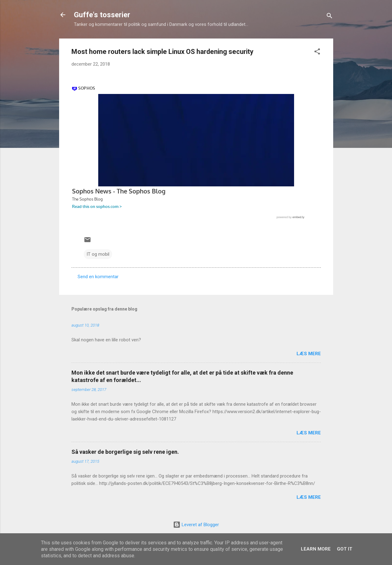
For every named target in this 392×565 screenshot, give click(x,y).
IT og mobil (98, 254)
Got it (345, 549)
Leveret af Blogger (196, 525)
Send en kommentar (98, 277)
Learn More (316, 549)
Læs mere (309, 354)
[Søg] (329, 17)
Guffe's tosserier (102, 15)
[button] (317, 53)
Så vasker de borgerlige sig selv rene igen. (125, 452)
